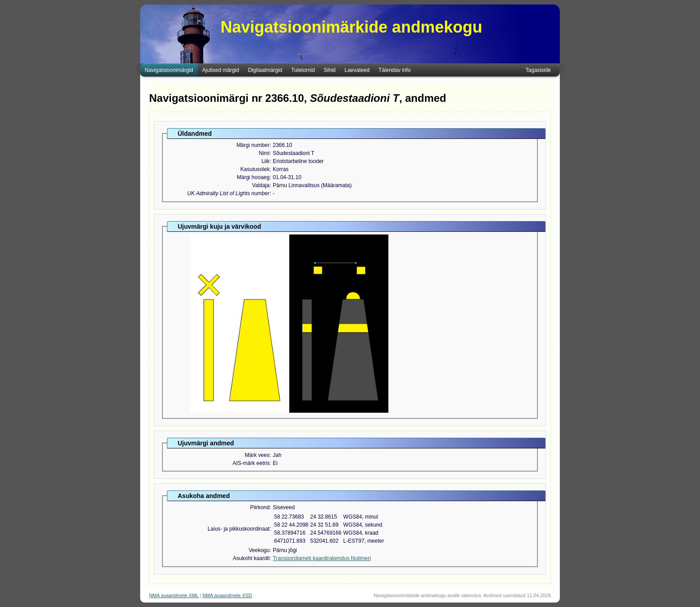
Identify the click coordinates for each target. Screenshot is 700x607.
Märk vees (257, 455)
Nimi (264, 153)
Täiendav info (395, 70)
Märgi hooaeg (253, 177)
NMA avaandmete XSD (227, 595)
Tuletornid (303, 70)
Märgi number (253, 145)
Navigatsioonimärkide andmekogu (351, 27)
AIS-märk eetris (251, 463)
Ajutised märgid (221, 70)
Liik (266, 161)
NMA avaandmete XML (174, 595)
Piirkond (260, 507)
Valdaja (261, 185)
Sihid (330, 70)
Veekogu (259, 550)
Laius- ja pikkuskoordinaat (239, 529)
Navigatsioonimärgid (169, 70)
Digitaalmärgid (265, 70)
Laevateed (357, 70)
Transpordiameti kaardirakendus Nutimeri (322, 558)
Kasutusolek (255, 169)
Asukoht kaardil (251, 558)
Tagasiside (538, 70)
